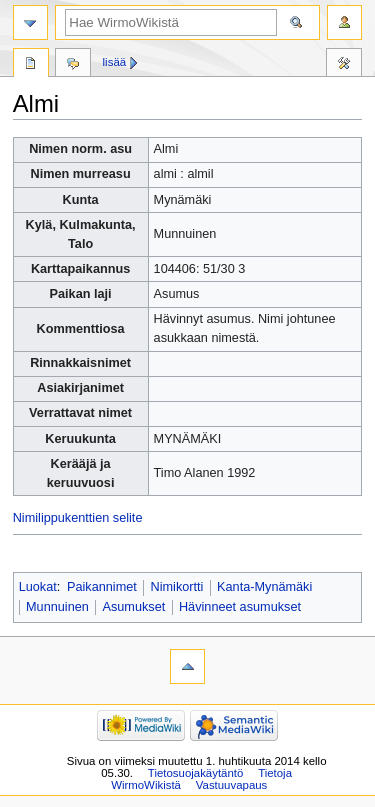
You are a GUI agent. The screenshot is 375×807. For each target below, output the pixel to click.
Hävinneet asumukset (240, 607)
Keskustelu (73, 65)
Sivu (31, 65)
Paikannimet (102, 587)
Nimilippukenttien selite (78, 518)
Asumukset (134, 607)
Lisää (115, 62)
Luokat (38, 587)
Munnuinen (57, 607)
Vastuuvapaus (232, 785)
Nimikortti (177, 587)
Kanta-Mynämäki (264, 587)
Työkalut (344, 65)
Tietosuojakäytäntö (195, 773)
